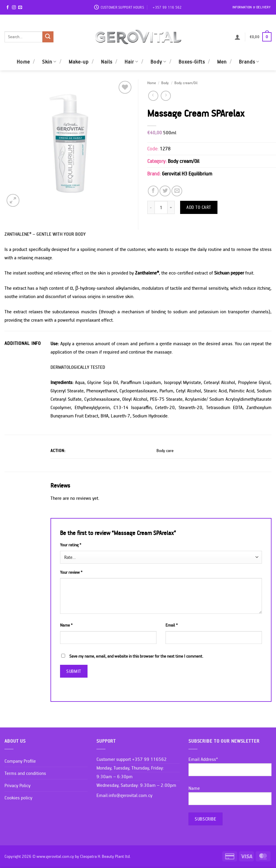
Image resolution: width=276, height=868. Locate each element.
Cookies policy (18, 798)
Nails (107, 62)
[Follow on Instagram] (14, 8)
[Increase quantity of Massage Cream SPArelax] (171, 207)
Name (66, 625)
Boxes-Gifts (192, 62)
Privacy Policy (17, 785)
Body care (165, 451)
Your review (71, 572)
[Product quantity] (161, 207)
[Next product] (153, 96)
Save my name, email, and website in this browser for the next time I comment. (136, 656)
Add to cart (199, 207)
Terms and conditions (25, 773)
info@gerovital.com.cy (131, 795)
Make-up (79, 62)
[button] (237, 37)
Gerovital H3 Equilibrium (187, 174)
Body (158, 62)
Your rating (71, 545)
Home (23, 62)
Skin (49, 62)
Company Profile (20, 761)
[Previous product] (166, 96)
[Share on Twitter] (165, 191)
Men (222, 62)
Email (172, 625)
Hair (131, 62)
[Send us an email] (20, 8)
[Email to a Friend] (177, 191)
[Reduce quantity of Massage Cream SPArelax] (151, 207)
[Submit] (48, 37)
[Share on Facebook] (153, 191)
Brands (249, 62)
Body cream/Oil (186, 83)
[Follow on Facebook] (8, 8)
